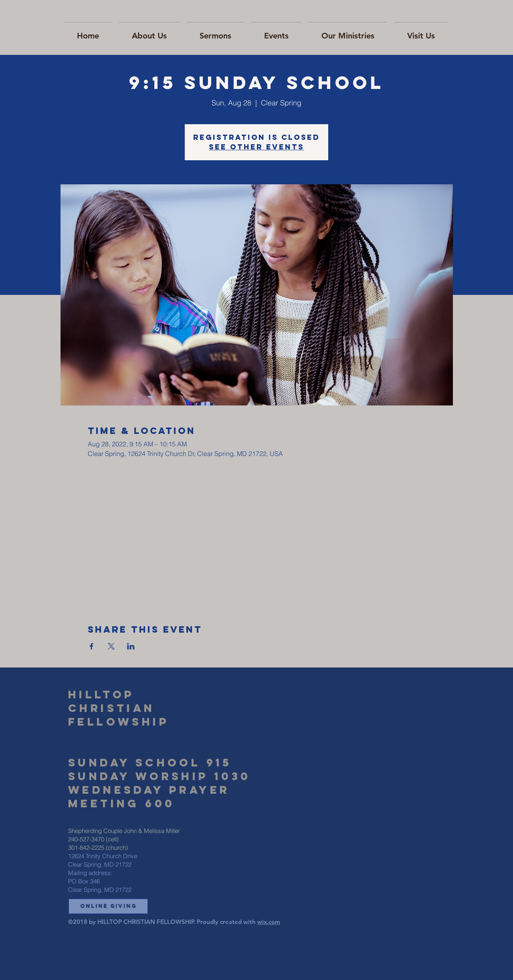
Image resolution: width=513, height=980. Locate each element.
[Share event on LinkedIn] (131, 646)
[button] (108, 906)
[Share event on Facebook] (92, 646)
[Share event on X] (111, 646)
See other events (256, 147)
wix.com (269, 922)
